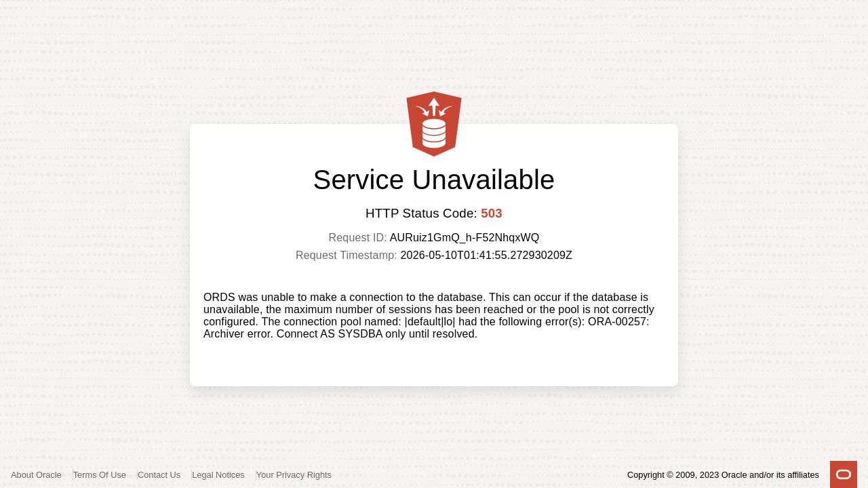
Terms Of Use (100, 475)
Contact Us (159, 475)
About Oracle (36, 475)
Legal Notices (218, 475)
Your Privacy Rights (294, 475)
